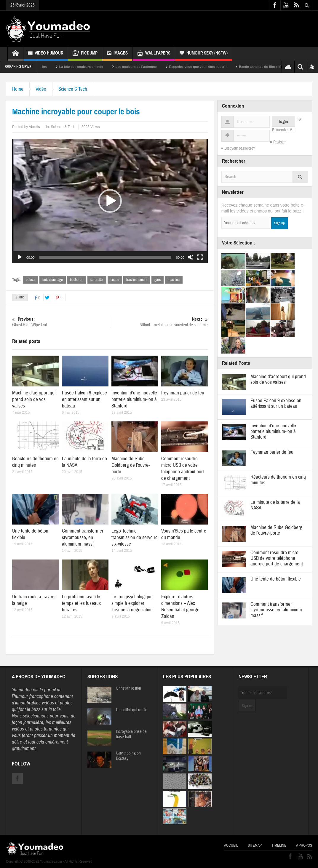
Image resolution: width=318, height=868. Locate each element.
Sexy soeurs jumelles (50, 67)
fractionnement (137, 280)
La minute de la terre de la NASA (275, 505)
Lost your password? (240, 148)
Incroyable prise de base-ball (131, 734)
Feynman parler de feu (183, 393)
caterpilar (97, 280)
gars (158, 280)
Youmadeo (22, 690)
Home (18, 89)
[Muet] (191, 257)
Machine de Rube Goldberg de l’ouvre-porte (131, 465)
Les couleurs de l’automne (156, 67)
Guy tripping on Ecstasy (128, 756)
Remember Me (283, 130)
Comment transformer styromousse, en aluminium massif (83, 537)
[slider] (105, 257)
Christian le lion (128, 688)
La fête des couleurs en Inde (101, 67)
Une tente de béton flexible (276, 579)
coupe (115, 280)
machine (174, 280)
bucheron (77, 280)
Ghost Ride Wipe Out (61, 322)
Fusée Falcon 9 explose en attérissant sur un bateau (84, 399)
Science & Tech (73, 89)
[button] (110, 201)
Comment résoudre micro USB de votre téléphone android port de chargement (183, 468)
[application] (110, 201)
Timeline (279, 845)
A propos (304, 845)
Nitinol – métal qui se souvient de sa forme (159, 322)
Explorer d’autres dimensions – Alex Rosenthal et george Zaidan (180, 606)
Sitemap (255, 845)
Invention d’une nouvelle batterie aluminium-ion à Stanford (134, 399)
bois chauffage (53, 280)
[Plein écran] (200, 257)
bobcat (31, 280)
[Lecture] (20, 257)
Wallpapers (154, 54)
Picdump (85, 54)
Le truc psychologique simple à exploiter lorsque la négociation (132, 603)
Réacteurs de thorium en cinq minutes (35, 462)
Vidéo (41, 89)
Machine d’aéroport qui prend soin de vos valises (34, 399)
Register (279, 142)
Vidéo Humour (46, 54)
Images (117, 54)
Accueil (231, 845)
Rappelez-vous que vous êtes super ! (218, 67)
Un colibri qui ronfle (132, 710)
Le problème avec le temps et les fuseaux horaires (81, 603)
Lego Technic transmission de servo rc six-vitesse (134, 537)
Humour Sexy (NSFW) (204, 54)
